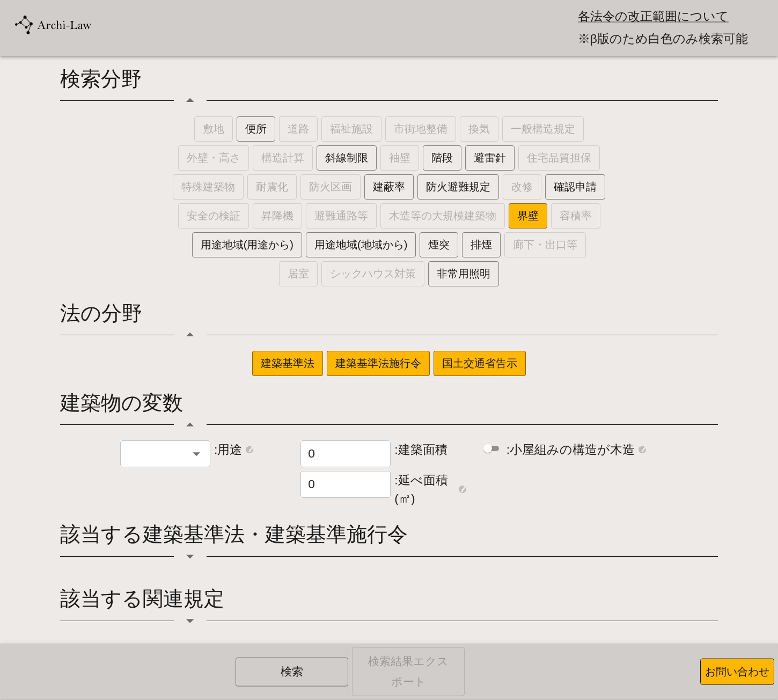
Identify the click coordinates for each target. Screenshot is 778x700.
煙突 (439, 245)
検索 (292, 672)
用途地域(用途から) (247, 245)
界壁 (528, 216)
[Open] (196, 454)
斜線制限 (347, 158)
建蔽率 (389, 187)
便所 (256, 129)
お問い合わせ (737, 672)
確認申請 (575, 187)
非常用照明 (464, 274)
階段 (442, 158)
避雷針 (490, 158)
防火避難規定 (458, 187)
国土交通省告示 (480, 363)
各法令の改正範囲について (653, 16)
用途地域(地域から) (361, 245)
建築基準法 (288, 363)
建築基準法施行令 (378, 363)
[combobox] (156, 454)
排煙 (481, 245)
